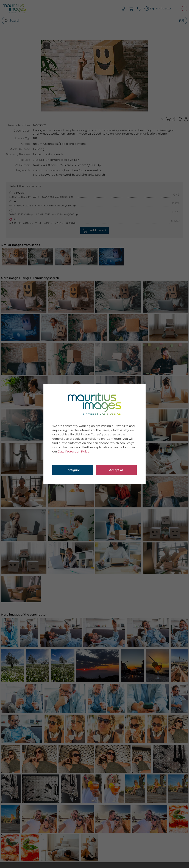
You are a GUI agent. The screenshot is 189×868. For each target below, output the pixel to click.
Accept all (116, 470)
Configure (73, 470)
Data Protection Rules (73, 452)
